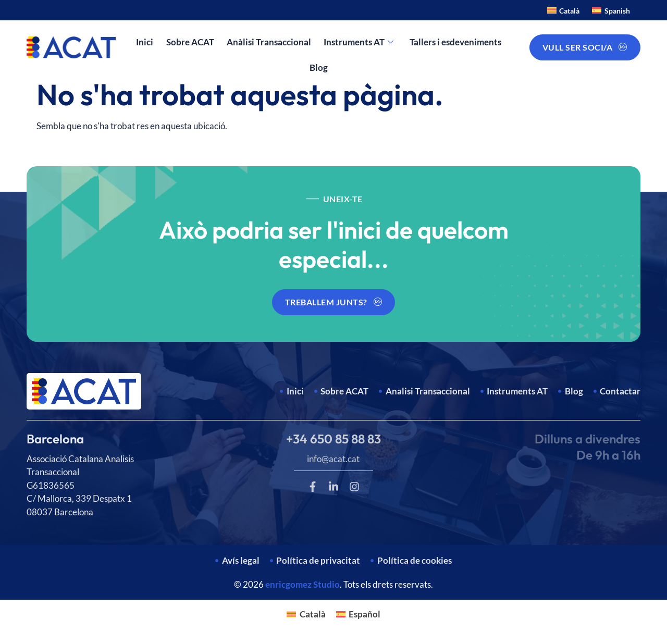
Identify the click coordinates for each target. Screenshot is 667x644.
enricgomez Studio (302, 584)
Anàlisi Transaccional (269, 42)
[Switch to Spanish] (611, 10)
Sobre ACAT (190, 42)
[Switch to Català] (564, 10)
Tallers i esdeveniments (455, 42)
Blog (319, 67)
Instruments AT (359, 42)
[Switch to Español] (359, 614)
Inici (145, 42)
